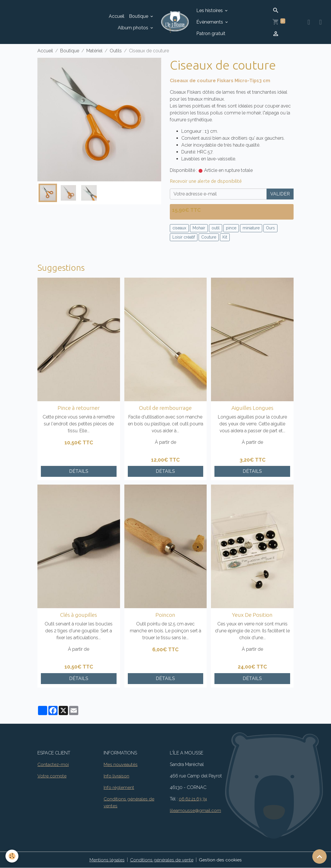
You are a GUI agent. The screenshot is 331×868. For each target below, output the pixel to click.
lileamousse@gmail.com (195, 810)
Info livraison (116, 776)
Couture (209, 237)
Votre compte (52, 776)
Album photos (134, 28)
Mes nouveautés (121, 764)
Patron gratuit (211, 33)
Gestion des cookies (220, 860)
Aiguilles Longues (252, 408)
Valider (280, 194)
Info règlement (119, 787)
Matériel (94, 51)
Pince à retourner (79, 408)
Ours (270, 228)
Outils (116, 51)
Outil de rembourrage (165, 408)
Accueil (117, 16)
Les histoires (210, 10)
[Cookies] (12, 856)
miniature (251, 228)
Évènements (210, 22)
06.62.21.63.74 (193, 799)
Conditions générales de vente (162, 860)
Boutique (139, 16)
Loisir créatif (184, 237)
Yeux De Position (252, 615)
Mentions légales (107, 860)
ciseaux (179, 228)
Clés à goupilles (79, 615)
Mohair (199, 228)
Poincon (165, 615)
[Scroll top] (319, 857)
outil (216, 228)
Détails (79, 471)
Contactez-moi (53, 764)
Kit (225, 237)
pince (231, 228)
